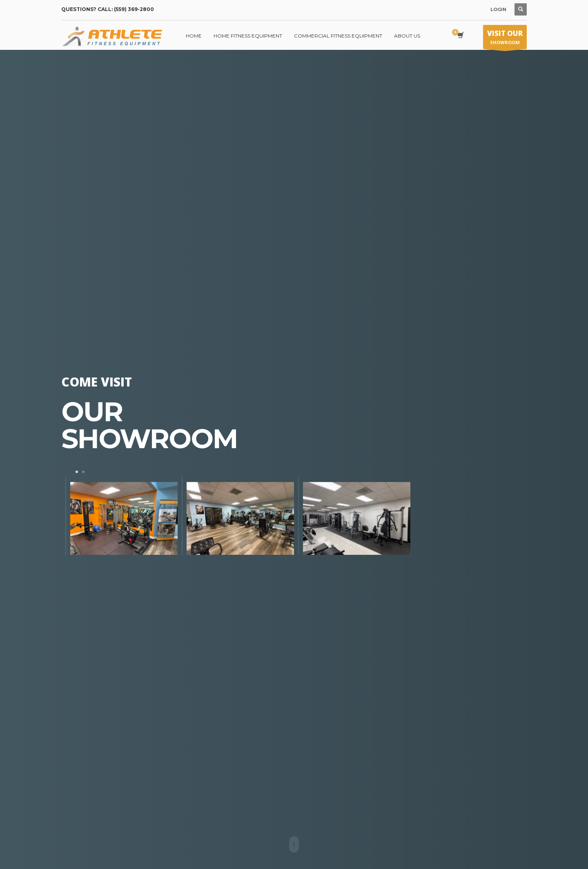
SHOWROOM (505, 39)
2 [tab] (83, 471)
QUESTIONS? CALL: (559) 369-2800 (108, 9)
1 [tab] (77, 471)
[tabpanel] (119, 515)
